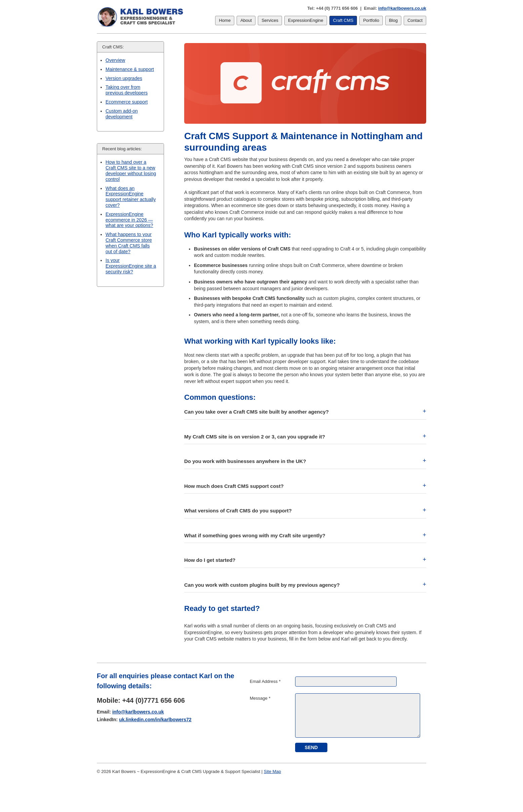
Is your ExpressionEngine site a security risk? (131, 266)
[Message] (358, 716)
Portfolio (371, 20)
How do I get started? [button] (210, 560)
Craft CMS (343, 20)
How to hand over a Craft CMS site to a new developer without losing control (131, 170)
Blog (393, 20)
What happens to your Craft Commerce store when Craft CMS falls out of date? (129, 243)
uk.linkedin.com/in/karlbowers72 (155, 720)
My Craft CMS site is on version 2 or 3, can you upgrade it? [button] (255, 437)
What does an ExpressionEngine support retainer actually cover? (131, 197)
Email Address (265, 681)
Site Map (272, 771)
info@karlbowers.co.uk (402, 8)
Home (225, 20)
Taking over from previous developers (127, 90)
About (246, 20)
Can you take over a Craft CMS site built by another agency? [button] (256, 412)
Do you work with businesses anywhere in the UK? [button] (245, 461)
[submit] (311, 747)
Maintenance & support (130, 69)
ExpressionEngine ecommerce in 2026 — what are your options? (129, 220)
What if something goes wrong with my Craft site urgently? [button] (255, 535)
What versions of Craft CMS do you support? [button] (238, 511)
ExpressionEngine (306, 20)
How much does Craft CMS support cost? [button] (234, 486)
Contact (415, 20)
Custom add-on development (122, 114)
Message (260, 698)
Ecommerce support (127, 102)
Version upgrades (124, 78)
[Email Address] (346, 682)
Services (270, 20)
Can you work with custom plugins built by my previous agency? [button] (262, 585)
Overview (115, 60)
